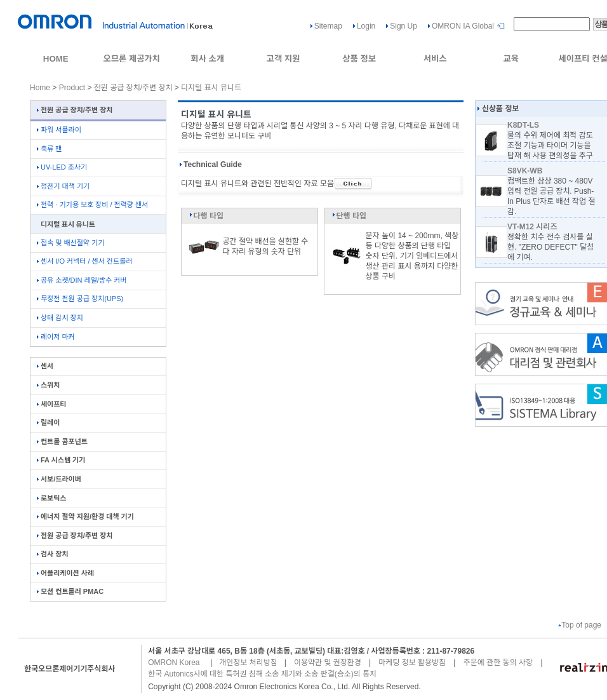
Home (40, 88)
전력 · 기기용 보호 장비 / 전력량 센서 (92, 205)
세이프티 (51, 404)
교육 (511, 59)
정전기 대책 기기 (63, 186)
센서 (45, 366)
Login (366, 26)
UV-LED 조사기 (62, 167)
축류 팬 (49, 149)
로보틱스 (51, 498)
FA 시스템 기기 (61, 460)
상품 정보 (359, 59)
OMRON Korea (174, 663)
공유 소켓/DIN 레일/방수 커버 (82, 280)
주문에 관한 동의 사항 (498, 663)
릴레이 (48, 422)
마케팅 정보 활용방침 (412, 663)
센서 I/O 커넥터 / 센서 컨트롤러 (84, 261)
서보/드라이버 (59, 479)
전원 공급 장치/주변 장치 (133, 88)
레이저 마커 (56, 337)
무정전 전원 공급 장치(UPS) (80, 299)
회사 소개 (207, 59)
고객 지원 (283, 59)
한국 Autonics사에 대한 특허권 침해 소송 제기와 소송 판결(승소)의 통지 (262, 674)
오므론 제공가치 (131, 59)
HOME (56, 59)
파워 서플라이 (59, 130)
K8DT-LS (523, 125)
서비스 (435, 59)
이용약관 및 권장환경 (328, 663)
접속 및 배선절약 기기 (70, 243)
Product (72, 88)
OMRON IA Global (463, 26)
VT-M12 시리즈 (532, 227)
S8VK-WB (525, 171)
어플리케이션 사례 (65, 573)
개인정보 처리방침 (248, 663)
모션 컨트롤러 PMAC (70, 591)
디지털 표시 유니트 (211, 88)
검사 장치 (53, 554)
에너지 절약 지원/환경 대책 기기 (85, 516)
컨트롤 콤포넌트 (62, 441)
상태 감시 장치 (60, 318)
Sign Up (404, 26)
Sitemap (328, 26)
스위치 (48, 385)
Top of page (580, 625)
